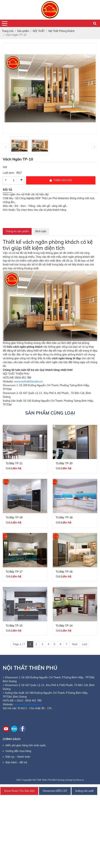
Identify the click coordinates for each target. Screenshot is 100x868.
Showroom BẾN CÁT (55, 791)
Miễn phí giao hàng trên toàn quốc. (26, 745)
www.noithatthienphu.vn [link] (28, 381)
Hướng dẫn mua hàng (18, 751)
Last (85, 644)
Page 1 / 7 (19, 644)
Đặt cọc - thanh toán (18, 757)
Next (75, 644)
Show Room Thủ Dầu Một (19, 791)
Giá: (5, 167)
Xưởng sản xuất (84, 791)
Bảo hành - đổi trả (16, 762)
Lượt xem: (9, 173)
